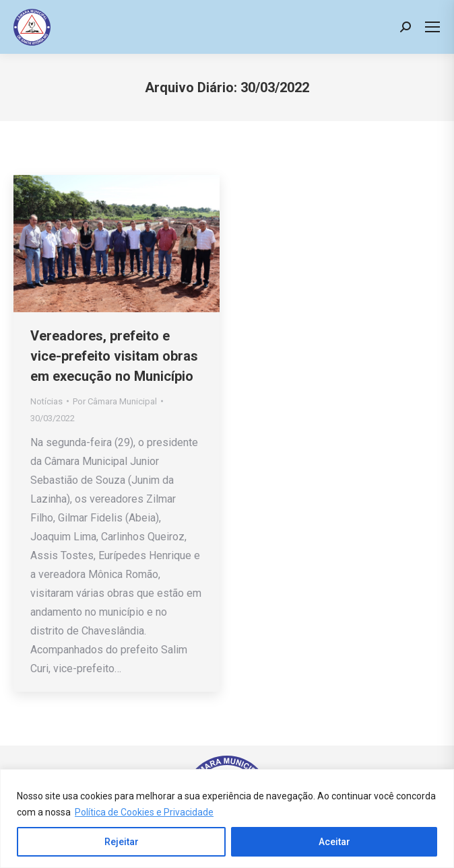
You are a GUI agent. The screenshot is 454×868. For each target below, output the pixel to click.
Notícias (46, 401)
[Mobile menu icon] (432, 27)
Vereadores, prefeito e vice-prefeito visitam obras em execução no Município (114, 356)
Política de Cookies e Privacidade (144, 812)
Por (115, 401)
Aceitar (334, 842)
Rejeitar (122, 842)
